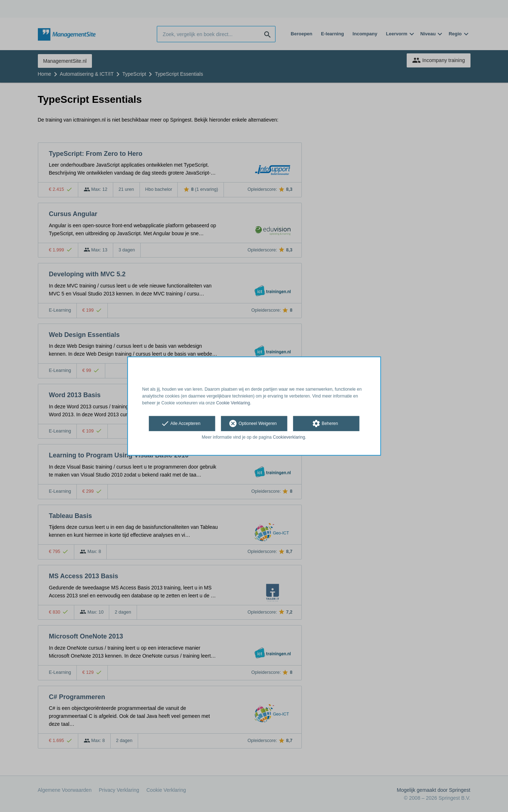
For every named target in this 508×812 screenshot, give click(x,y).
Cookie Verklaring (233, 403)
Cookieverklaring (289, 438)
